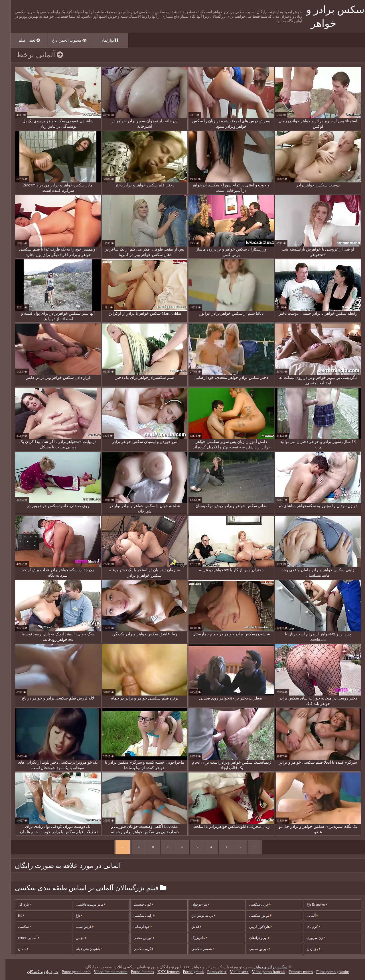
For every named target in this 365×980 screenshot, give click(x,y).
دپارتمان (104, 40)
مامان (18, 949)
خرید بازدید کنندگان (37, 972)
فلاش (191, 927)
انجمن (76, 938)
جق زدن (308, 949)
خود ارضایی (137, 927)
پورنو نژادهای (254, 938)
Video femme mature (105, 972)
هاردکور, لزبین (255, 927)
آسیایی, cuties (23, 938)
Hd (16, 916)
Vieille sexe (234, 972)
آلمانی (307, 916)
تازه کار (19, 904)
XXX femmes (163, 972)
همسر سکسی (197, 949)
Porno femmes (137, 972)
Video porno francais (263, 972)
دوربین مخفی (138, 938)
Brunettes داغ (312, 904)
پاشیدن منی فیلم (83, 949)
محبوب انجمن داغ (64, 40)
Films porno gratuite (327, 972)
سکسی (19, 927)
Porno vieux (212, 972)
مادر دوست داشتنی (85, 904)
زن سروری (310, 938)
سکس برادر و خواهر (264, 967)
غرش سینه (79, 927)
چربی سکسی (255, 904)
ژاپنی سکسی (139, 916)
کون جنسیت (138, 904)
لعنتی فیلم (24, 40)
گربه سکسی (138, 949)
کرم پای (308, 927)
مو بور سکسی (255, 916)
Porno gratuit (188, 972)
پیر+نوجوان (195, 904)
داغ (74, 916)
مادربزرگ (194, 938)
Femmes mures (295, 972)
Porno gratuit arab (71, 972)
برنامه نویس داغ (198, 916)
